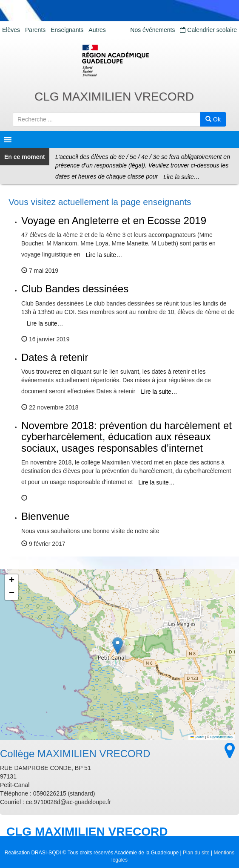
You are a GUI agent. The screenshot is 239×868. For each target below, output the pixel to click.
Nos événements (152, 30)
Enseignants (67, 30)
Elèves (11, 30)
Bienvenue (45, 516)
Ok (213, 119)
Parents (35, 30)
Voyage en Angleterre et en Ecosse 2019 (114, 221)
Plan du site (196, 853)
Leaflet (197, 737)
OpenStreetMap (221, 737)
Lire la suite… (182, 177)
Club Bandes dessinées (75, 289)
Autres (97, 30)
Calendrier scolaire (208, 30)
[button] (118, 646)
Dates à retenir (55, 357)
